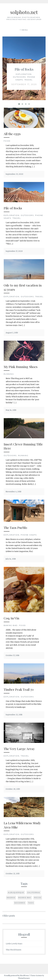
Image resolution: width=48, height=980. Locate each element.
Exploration (24, 74)
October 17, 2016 (12, 655)
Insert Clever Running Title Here (23, 446)
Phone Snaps (29, 535)
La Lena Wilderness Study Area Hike (22, 825)
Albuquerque (16, 892)
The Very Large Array (19, 749)
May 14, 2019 (11, 410)
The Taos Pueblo (15, 528)
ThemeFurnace (24, 978)
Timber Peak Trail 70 (19, 689)
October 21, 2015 (13, 874)
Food (7, 141)
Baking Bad (11, 625)
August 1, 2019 (12, 333)
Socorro (20, 903)
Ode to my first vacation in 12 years (23, 287)
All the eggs (12, 134)
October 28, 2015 (13, 789)
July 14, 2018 (11, 559)
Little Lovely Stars (14, 944)
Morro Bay (25, 898)
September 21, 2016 (14, 715)
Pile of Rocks (24, 69)
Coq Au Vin (11, 618)
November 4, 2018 (13, 492)
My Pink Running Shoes (21, 367)
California (34, 892)
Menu (25, 30)
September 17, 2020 (24, 84)
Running (9, 374)
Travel (28, 80)
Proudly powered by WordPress (16, 975)
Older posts (9, 916)
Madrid (11, 898)
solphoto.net (24, 12)
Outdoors (19, 77)
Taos (31, 903)
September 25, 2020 (14, 174)
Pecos (38, 898)
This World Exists (14, 950)
